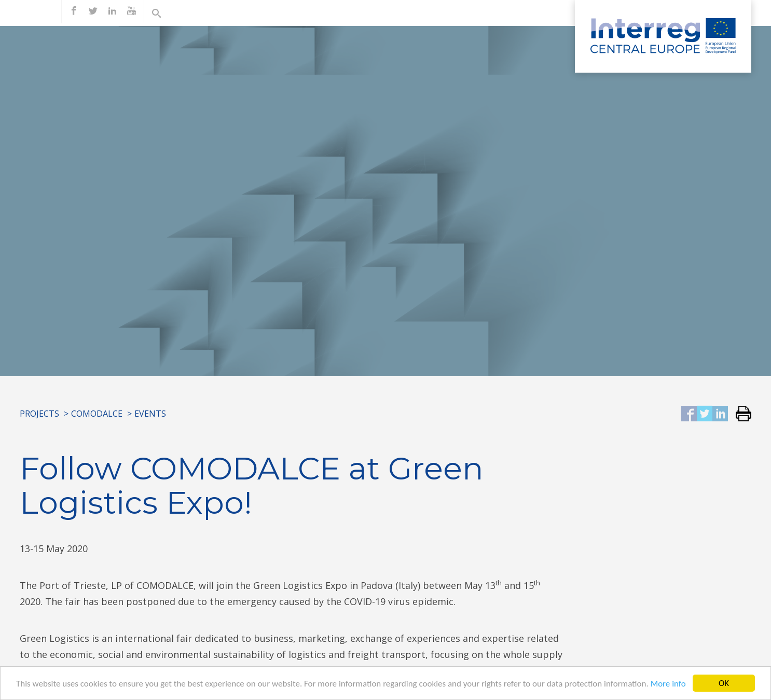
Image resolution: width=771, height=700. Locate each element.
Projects (39, 414)
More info (668, 684)
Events (150, 414)
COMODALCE (97, 414)
